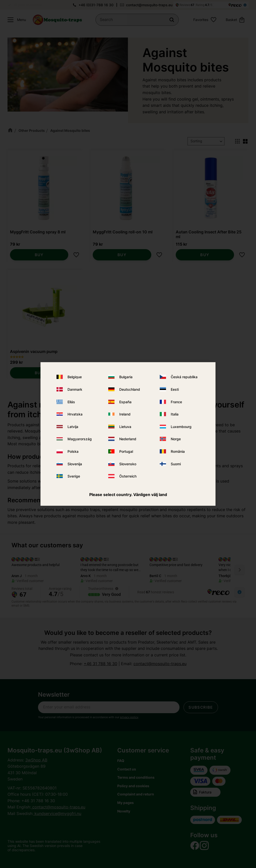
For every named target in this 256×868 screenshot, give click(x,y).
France (176, 402)
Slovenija (75, 464)
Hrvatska (75, 414)
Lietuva (125, 427)
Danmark (75, 389)
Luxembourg (181, 427)
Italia (175, 414)
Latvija (73, 427)
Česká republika (184, 377)
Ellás (71, 402)
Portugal (126, 451)
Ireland (125, 414)
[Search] (172, 20)
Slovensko (128, 464)
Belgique (75, 377)
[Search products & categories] (137, 20)
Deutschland (130, 389)
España (125, 402)
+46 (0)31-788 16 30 (96, 5)
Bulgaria (126, 377)
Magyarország (80, 439)
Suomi (176, 464)
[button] (15, 20)
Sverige (74, 476)
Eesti (175, 389)
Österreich (128, 476)
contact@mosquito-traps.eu (149, 5)
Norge (176, 439)
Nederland (128, 439)
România (178, 451)
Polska (73, 451)
